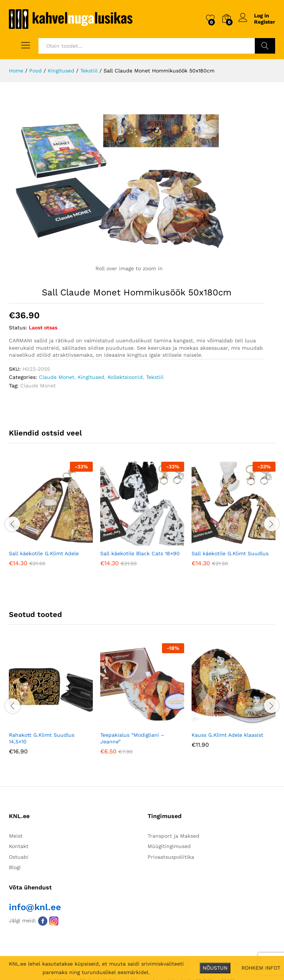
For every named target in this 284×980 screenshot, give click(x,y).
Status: (18, 328)
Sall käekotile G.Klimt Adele (44, 553)
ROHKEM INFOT (261, 968)
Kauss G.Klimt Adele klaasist (227, 735)
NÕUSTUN (215, 968)
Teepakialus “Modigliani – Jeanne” (132, 738)
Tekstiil (155, 377)
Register (265, 22)
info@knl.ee (35, 907)
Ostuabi (19, 857)
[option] (51, 520)
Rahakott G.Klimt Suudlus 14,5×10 (42, 738)
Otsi (265, 46)
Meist (16, 836)
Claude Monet (57, 377)
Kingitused (91, 377)
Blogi (15, 867)
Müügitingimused (169, 846)
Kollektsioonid (125, 377)
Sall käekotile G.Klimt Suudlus (230, 553)
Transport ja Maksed (173, 836)
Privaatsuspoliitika (171, 857)
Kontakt (19, 846)
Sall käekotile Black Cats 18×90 (140, 553)
